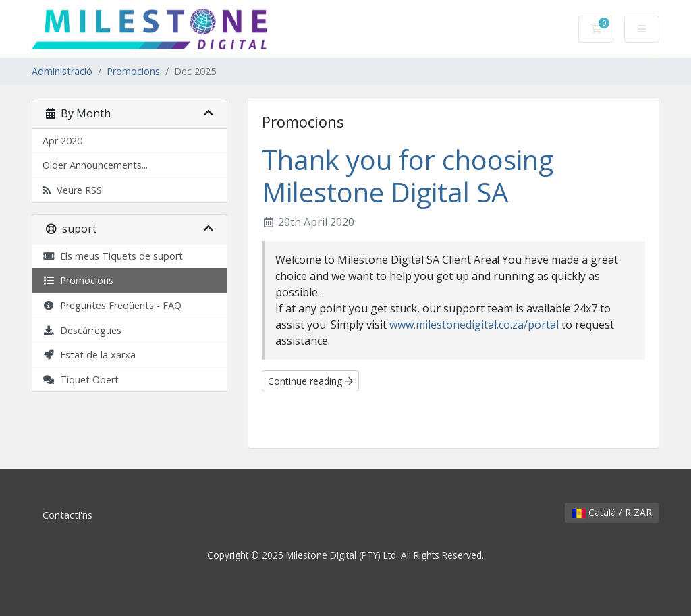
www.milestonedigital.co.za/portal (474, 325)
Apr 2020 (62, 141)
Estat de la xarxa (89, 355)
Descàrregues (82, 330)
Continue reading (310, 381)
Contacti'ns (67, 515)
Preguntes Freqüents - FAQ (112, 305)
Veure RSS (72, 190)
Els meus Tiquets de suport (113, 256)
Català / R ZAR (612, 512)
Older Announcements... (95, 165)
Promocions (133, 71)
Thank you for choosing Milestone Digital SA (408, 176)
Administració (62, 71)
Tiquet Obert (81, 380)
